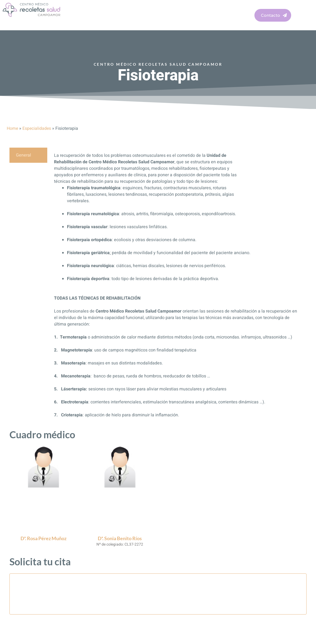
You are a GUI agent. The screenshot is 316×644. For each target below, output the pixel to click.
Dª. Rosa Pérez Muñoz (43, 538)
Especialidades (37, 128)
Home (13, 128)
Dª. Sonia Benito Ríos (120, 538)
